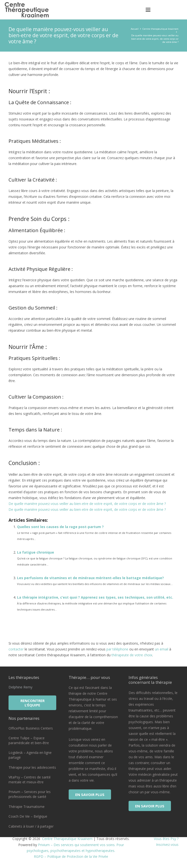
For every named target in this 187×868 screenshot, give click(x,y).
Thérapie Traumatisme (27, 807)
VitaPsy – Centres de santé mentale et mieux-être (30, 780)
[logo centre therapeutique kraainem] (28, 10)
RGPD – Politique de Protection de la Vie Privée (71, 856)
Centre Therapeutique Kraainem (67, 839)
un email (162, 649)
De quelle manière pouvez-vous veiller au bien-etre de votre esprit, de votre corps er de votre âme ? (87, 504)
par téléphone (117, 649)
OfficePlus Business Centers (31, 728)
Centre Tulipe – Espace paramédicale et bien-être (29, 740)
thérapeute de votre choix (132, 655)
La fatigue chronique (36, 552)
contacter (16, 649)
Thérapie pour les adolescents (32, 767)
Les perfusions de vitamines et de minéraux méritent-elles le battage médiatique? (90, 578)
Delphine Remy (20, 687)
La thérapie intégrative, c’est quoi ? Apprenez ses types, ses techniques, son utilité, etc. (95, 597)
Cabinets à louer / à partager (31, 826)
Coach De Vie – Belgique (28, 816)
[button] (148, 10)
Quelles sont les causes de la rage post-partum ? (60, 527)
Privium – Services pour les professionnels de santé (30, 794)
